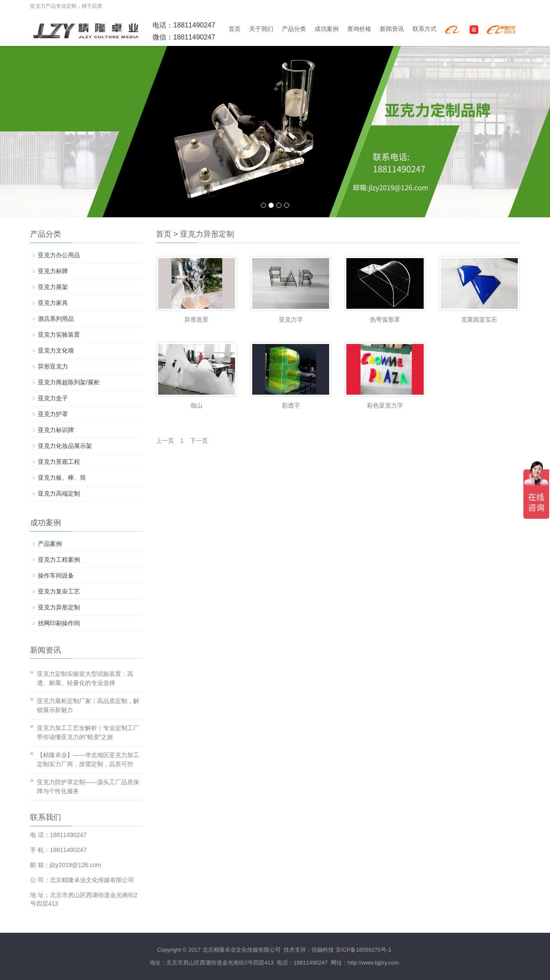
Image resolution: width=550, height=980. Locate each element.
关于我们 (261, 29)
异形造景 (196, 320)
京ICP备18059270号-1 (364, 950)
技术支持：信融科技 (308, 950)
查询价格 (359, 29)
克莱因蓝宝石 (479, 320)
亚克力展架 (53, 287)
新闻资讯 (392, 29)
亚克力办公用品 (59, 255)
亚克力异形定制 (207, 234)
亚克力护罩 (53, 414)
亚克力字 (291, 320)
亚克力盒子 (53, 398)
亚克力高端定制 (59, 493)
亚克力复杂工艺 (59, 591)
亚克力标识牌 (56, 430)
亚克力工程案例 (59, 560)
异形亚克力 (53, 366)
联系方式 (425, 29)
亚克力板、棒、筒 (62, 478)
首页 (235, 29)
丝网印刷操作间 (59, 623)
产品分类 (294, 29)
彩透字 (291, 405)
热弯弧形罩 (385, 320)
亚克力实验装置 (59, 335)
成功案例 (327, 29)
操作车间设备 (56, 575)
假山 (196, 405)
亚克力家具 (53, 303)
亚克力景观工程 (59, 462)
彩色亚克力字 (385, 405)
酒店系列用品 (56, 319)
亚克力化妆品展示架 (65, 446)
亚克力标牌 (53, 271)
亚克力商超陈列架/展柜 (69, 382)
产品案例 (50, 544)
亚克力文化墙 (56, 350)
